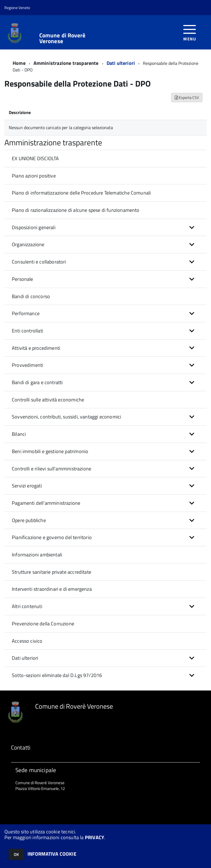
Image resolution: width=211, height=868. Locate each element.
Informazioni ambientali (37, 555)
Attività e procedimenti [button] (36, 348)
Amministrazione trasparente (66, 63)
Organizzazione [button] (28, 244)
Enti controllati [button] (27, 331)
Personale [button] (23, 279)
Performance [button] (26, 313)
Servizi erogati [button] (27, 486)
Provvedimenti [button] (27, 365)
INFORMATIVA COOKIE (52, 854)
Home (19, 63)
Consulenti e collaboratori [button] (39, 262)
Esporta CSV (187, 97)
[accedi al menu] (190, 32)
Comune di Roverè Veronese (62, 38)
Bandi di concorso (31, 296)
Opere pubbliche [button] (29, 520)
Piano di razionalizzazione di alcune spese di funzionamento (76, 210)
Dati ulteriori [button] (25, 658)
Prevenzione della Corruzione (43, 624)
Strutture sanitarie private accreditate (52, 572)
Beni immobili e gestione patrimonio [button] (50, 451)
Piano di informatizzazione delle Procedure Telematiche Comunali (81, 193)
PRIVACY (95, 837)
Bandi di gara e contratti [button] (37, 382)
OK (16, 854)
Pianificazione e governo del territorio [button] (52, 537)
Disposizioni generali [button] (34, 227)
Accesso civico (27, 641)
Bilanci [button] (19, 434)
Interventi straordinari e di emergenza (52, 589)
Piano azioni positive (34, 176)
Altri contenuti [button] (27, 606)
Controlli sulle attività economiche (48, 400)
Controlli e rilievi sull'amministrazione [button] (52, 469)
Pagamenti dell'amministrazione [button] (46, 503)
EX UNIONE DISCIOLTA (35, 158)
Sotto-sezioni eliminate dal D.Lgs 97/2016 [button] (57, 675)
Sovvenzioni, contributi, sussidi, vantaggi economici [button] (66, 417)
